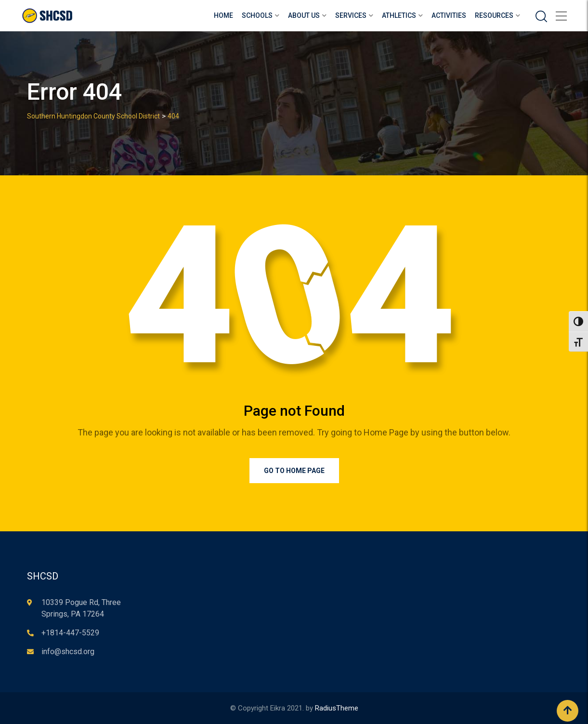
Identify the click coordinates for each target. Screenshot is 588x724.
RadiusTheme (337, 708)
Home (223, 15)
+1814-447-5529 (70, 633)
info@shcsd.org (68, 652)
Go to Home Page (294, 471)
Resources (494, 15)
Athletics (399, 15)
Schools (257, 15)
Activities (449, 15)
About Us (304, 15)
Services (351, 15)
